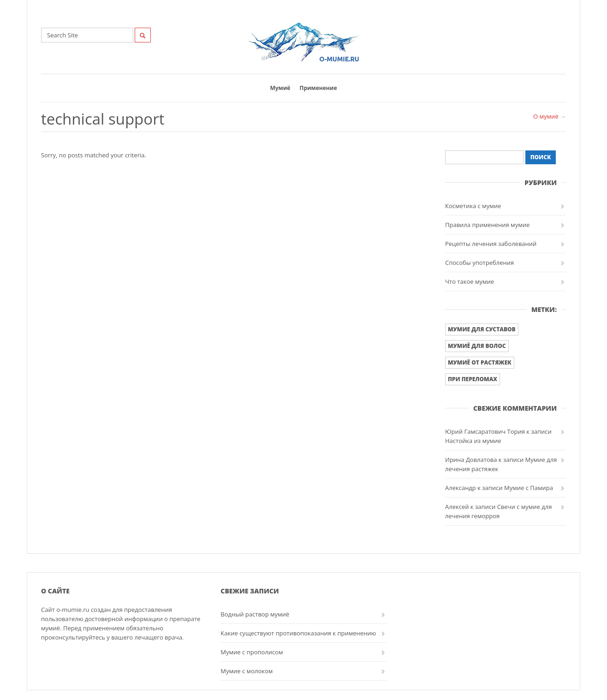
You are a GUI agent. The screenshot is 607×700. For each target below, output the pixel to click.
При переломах (473, 379)
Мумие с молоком (247, 671)
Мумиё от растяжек (480, 362)
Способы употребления (479, 263)
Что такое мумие (470, 281)
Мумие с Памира (529, 488)
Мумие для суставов (482, 329)
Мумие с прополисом (252, 652)
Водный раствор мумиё (255, 614)
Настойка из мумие (473, 441)
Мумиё (280, 88)
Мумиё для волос (477, 346)
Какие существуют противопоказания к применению (298, 633)
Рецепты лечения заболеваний (491, 244)
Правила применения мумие (487, 225)
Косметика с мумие (473, 206)
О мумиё (546, 116)
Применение (318, 88)
